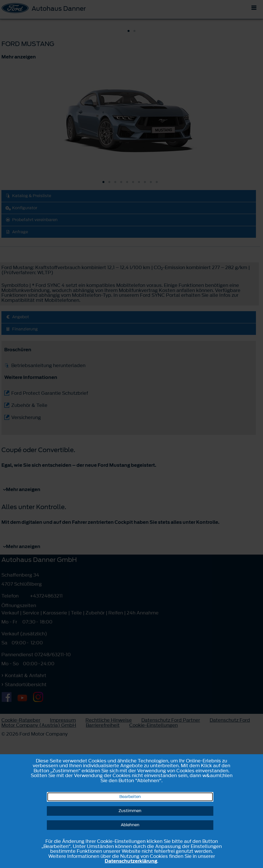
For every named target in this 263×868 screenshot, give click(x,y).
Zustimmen (130, 811)
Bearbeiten (130, 797)
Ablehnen (130, 825)
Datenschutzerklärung (131, 861)
